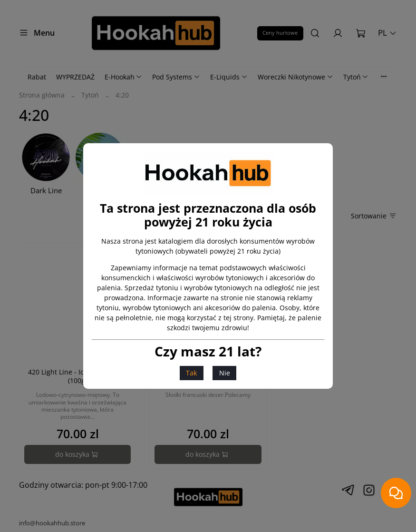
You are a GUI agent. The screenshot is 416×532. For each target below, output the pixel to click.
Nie (225, 373)
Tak (191, 373)
